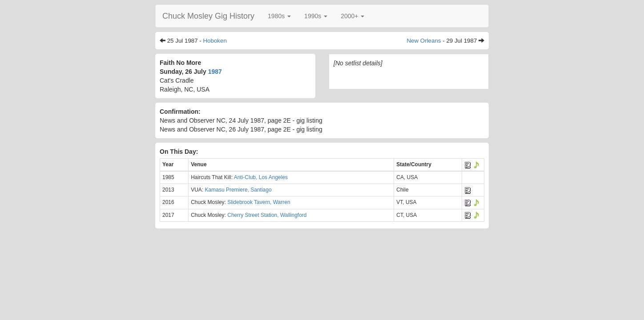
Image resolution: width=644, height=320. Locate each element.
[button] (279, 16)
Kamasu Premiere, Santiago (238, 190)
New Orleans (424, 41)
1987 (215, 72)
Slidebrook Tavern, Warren (259, 202)
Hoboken (215, 41)
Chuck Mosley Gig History (208, 16)
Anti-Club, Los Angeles (261, 177)
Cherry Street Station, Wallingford (267, 215)
